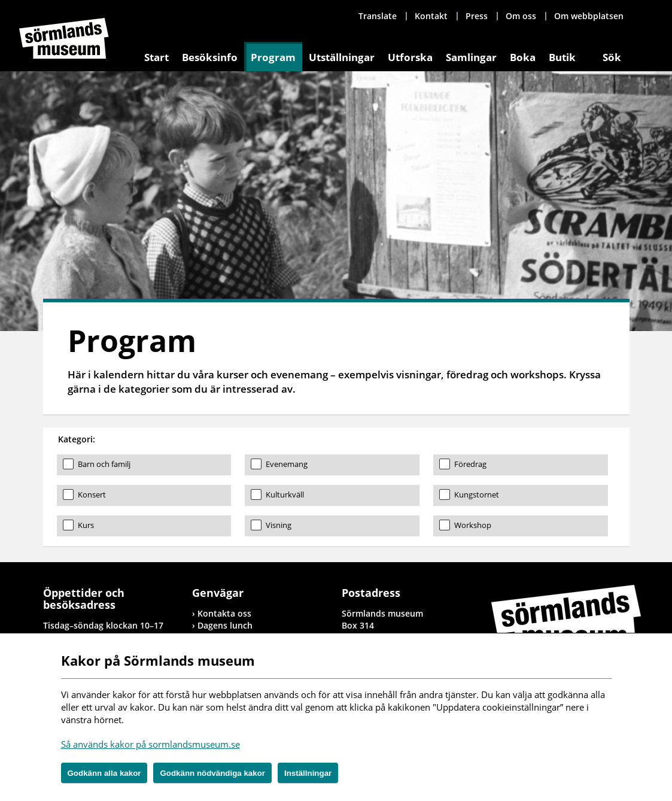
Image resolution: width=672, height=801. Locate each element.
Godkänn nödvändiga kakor (212, 773)
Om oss (521, 16)
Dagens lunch (225, 625)
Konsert (92, 494)
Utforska (410, 57)
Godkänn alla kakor (104, 773)
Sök (612, 57)
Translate (378, 16)
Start (156, 57)
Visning (279, 525)
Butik (562, 57)
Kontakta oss (224, 613)
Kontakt (431, 16)
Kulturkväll (285, 494)
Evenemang (287, 464)
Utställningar (342, 57)
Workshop (473, 525)
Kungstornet (477, 494)
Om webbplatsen (589, 16)
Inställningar (308, 773)
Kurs (86, 525)
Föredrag (470, 464)
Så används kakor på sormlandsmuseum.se (150, 744)
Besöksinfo (210, 57)
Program (273, 57)
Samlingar (471, 57)
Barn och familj (104, 464)
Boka (523, 57)
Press (477, 16)
